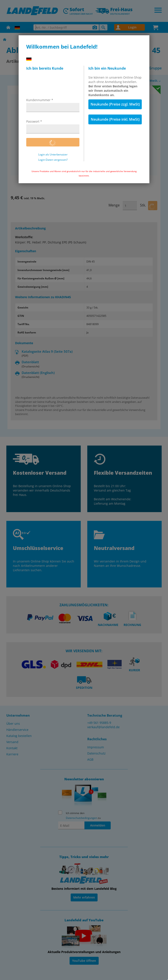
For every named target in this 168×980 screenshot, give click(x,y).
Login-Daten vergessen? (53, 160)
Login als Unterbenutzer (53, 155)
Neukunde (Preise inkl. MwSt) (115, 119)
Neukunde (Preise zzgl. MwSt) (115, 104)
